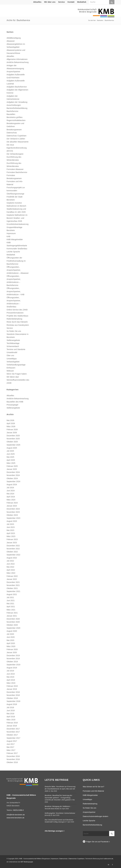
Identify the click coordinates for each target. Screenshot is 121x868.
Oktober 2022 (12, 552)
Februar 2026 (12, 430)
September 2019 (13, 665)
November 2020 (13, 622)
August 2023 (12, 521)
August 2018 (12, 704)
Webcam (10, 371)
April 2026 (11, 423)
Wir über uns (50, 2)
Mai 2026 (10, 420)
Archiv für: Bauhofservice (18, 20)
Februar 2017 (12, 753)
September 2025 (13, 445)
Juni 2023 (11, 527)
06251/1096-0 (18, 810)
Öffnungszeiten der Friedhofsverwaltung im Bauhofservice (16, 261)
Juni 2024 (11, 491)
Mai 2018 (10, 714)
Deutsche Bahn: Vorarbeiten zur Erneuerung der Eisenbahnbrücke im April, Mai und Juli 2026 (60, 789)
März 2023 (11, 536)
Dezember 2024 (13, 472)
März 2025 (11, 463)
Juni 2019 (11, 674)
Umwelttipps (12, 359)
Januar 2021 (12, 616)
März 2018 (11, 720)
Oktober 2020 (12, 625)
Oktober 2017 (12, 735)
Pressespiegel (12, 405)
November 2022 (13, 549)
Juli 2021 (10, 597)
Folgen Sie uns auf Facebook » (98, 842)
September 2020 (13, 628)
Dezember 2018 (13, 692)
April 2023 (11, 533)
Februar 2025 (12, 466)
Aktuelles (37, 2)
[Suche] (99, 834)
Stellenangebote (13, 340)
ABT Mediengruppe (27, 862)
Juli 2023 (10, 524)
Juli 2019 (10, 671)
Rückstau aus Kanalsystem (18, 325)
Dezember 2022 (13, 546)
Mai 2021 (10, 604)
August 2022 (12, 558)
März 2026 (11, 426)
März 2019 (11, 683)
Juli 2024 (10, 488)
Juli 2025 (10, 451)
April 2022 (11, 570)
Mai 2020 (10, 640)
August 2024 (12, 485)
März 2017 (11, 750)
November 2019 (13, 659)
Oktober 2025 (12, 442)
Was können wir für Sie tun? (93, 787)
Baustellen (11, 114)
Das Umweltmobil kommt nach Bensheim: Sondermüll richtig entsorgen (59, 821)
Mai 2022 (10, 567)
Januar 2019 (12, 689)
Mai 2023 (10, 530)
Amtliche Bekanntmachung (18, 62)
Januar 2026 (12, 433)
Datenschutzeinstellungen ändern (95, 816)
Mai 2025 (10, 457)
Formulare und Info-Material (93, 791)
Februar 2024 (12, 503)
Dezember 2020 (13, 619)
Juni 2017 (11, 744)
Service (62, 2)
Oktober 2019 (12, 662)
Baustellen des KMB (15, 402)
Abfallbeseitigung (14, 38)
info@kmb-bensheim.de (16, 815)
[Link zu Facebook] (112, 865)
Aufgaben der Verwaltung (17, 102)
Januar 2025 (12, 469)
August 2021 (12, 594)
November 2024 (13, 475)
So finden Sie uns (14, 331)
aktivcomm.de (109, 859)
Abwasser (11, 41)
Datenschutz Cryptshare (16, 136)
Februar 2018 (12, 723)
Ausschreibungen (14, 105)
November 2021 (13, 585)
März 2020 (11, 646)
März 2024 (11, 500)
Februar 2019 (12, 686)
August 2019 (12, 668)
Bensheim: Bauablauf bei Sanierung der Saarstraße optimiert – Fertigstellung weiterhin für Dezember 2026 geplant (58, 798)
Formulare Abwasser (15, 169)
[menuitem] (37, 2)
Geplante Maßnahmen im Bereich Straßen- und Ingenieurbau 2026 (17, 218)
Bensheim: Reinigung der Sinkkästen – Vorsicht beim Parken (58, 807)
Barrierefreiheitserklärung (17, 108)
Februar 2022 (12, 576)
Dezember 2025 (13, 436)
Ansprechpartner (13, 72)
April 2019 (11, 680)
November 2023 (13, 512)
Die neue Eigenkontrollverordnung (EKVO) (17, 148)
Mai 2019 (10, 677)
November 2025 (13, 439)
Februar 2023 (12, 539)
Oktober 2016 (12, 762)
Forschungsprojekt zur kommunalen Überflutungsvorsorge (16, 191)
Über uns (10, 355)
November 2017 (13, 732)
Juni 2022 (11, 564)
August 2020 (12, 631)
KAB (8, 236)
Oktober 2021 (12, 588)
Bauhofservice (12, 111)
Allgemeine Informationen (17, 59)
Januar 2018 (12, 726)
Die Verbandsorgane (15, 154)
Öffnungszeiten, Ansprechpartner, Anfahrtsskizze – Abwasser (18, 270)
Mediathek (82, 2)
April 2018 (11, 717)
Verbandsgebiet (13, 362)
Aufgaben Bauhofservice (17, 87)
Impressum (11, 233)
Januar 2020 (12, 652)
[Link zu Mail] (108, 865)
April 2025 (11, 460)
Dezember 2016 (13, 756)
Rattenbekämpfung (14, 319)
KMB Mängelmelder (15, 239)
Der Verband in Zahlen (16, 139)
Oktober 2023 (12, 515)
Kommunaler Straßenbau (17, 249)
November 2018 (13, 695)
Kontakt (71, 2)
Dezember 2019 (13, 655)
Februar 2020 (12, 649)
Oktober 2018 (12, 698)
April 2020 (11, 643)
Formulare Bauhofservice (17, 172)
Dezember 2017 (13, 729)
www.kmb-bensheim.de (15, 818)
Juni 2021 (11, 600)
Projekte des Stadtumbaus (17, 316)
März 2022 (11, 573)
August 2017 (12, 741)
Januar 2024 (12, 506)
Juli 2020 (10, 634)
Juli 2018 (10, 707)
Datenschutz (12, 133)
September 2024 (13, 481)
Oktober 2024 (12, 478)
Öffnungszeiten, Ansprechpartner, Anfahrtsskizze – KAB (15, 291)
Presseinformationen (15, 313)
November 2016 (13, 759)
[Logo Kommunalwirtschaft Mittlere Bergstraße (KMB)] (96, 15)
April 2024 (11, 497)
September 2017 (13, 738)
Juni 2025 (11, 454)
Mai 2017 (10, 747)
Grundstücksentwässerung (18, 224)
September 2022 (13, 555)
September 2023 (13, 518)
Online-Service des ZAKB (17, 310)
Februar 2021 (12, 613)
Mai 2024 (10, 494)
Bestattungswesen (14, 130)
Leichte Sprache (13, 252)
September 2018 (13, 701)
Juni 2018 (11, 711)
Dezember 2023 (13, 509)
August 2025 (12, 448)
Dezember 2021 (13, 582)
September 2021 (13, 591)
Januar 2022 (12, 579)
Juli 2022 (10, 561)
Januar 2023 (12, 543)
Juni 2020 (11, 637)
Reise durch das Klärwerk (17, 322)
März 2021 (11, 610)
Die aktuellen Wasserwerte (18, 142)
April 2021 (11, 607)
